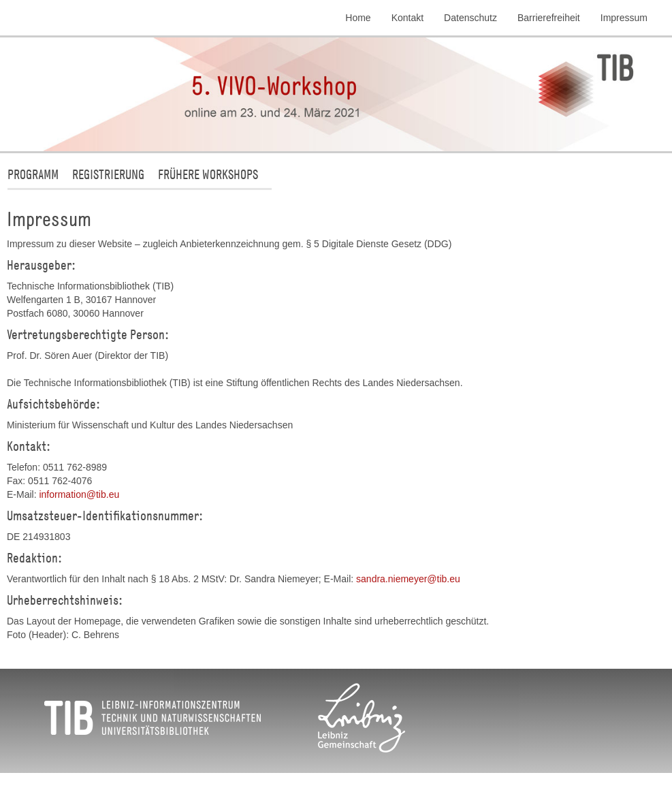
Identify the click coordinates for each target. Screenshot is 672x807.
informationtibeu (79, 494)
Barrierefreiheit (549, 18)
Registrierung (108, 174)
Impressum (624, 18)
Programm (33, 174)
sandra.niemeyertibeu (408, 579)
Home (358, 18)
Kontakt (407, 18)
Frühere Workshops (208, 174)
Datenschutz (470, 18)
